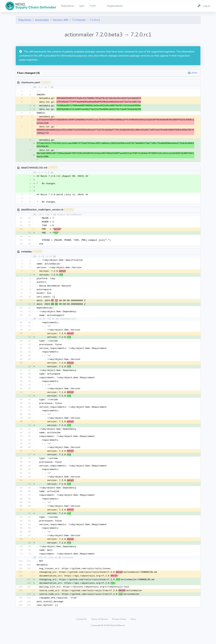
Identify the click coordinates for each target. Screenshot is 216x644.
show (194, 73)
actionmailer (42, 20)
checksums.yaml (31, 82)
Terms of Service (100, 631)
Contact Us (82, 631)
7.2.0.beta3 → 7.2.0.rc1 (86, 20)
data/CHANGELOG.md (34, 168)
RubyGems (25, 20)
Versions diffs (60, 20)
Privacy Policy (120, 631)
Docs (133, 631)
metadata (27, 254)
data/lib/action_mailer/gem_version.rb (42, 211)
